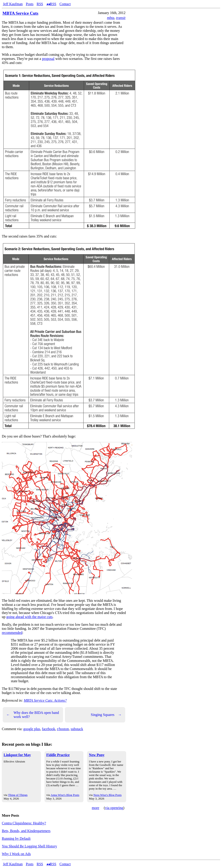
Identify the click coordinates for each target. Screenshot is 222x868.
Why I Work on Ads (16, 854)
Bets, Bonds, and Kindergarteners (26, 831)
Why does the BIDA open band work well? (33, 715)
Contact (65, 4)
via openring (114, 808)
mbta (111, 18)
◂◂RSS (51, 4)
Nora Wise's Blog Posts (107, 795)
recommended (12, 633)
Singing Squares (106, 715)
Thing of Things (18, 795)
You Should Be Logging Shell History (29, 846)
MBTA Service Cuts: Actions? (45, 700)
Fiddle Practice (58, 755)
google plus (32, 729)
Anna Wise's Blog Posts (65, 795)
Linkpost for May (17, 755)
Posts (30, 4)
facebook (48, 729)
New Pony (97, 755)
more (96, 808)
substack (77, 729)
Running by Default (16, 839)
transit (121, 18)
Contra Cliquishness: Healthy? (24, 823)
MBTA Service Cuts (20, 13)
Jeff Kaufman (13, 4)
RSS (40, 4)
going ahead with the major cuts (30, 617)
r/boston (63, 729)
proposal (48, 59)
